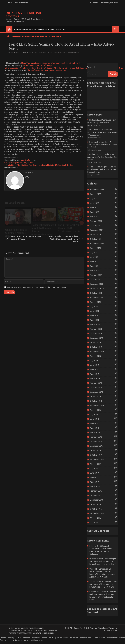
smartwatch (26, 160)
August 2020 (95, 302)
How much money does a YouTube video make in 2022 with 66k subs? (102, 145)
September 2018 (97, 405)
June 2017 (94, 473)
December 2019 (97, 338)
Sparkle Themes (111, 631)
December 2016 (97, 500)
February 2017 (96, 491)
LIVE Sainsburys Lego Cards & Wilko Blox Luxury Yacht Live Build (64, 239)
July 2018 (94, 414)
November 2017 (97, 450)
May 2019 (94, 369)
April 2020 (94, 320)
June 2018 (94, 419)
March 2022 (95, 217)
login (11, 3)
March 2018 (95, 432)
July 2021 (94, 253)
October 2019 (96, 347)
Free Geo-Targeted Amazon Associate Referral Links (31, 633)
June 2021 (94, 257)
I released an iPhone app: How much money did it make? (37, 36)
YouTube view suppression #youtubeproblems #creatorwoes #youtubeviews (102, 132)
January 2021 (96, 280)
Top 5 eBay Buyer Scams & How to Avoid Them (26, 238)
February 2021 (96, 275)
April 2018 (94, 428)
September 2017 (97, 459)
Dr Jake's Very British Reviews (23, 14)
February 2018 (96, 437)
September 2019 (97, 351)
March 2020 (95, 324)
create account (22, 3)
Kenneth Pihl (95, 592)
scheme (93, 546)
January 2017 (96, 495)
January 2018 (96, 441)
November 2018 (97, 396)
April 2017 (94, 482)
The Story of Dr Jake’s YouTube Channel (26, 628)
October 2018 (96, 401)
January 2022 (96, 226)
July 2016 (94, 522)
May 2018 (94, 423)
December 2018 (97, 392)
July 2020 (94, 306)
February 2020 (96, 329)
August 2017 (95, 464)
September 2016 (97, 513)
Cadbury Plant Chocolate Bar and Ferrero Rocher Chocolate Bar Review (102, 157)
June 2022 (94, 203)
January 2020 (96, 333)
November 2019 (97, 342)
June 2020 (94, 311)
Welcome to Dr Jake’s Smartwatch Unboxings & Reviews (33, 631)
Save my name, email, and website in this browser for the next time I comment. (37, 287)
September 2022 (97, 190)
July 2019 (94, 360)
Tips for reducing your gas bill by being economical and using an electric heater (102, 169)
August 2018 (95, 410)
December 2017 (97, 446)
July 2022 (94, 199)
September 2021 (97, 244)
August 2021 (95, 248)
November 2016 (97, 504)
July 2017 (94, 468)
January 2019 (96, 387)
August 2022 (95, 194)
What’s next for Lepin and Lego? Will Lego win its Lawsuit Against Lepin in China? (103, 561)
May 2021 (94, 262)
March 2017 (95, 486)
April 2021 (94, 266)
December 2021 (97, 230)
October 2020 (96, 293)
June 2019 (94, 365)
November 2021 (97, 235)
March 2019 (95, 378)
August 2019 (95, 356)
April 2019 (94, 374)
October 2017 (96, 455)
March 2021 (95, 271)
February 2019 (96, 383)
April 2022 (94, 212)
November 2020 (97, 289)
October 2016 (96, 509)
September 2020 (97, 298)
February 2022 (96, 221)
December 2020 (97, 284)
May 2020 (94, 315)
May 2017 (94, 477)
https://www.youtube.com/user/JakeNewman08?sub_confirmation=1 (51, 63)
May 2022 (94, 208)
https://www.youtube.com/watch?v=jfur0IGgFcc (48, 70)
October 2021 (96, 239)
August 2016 (95, 518)
